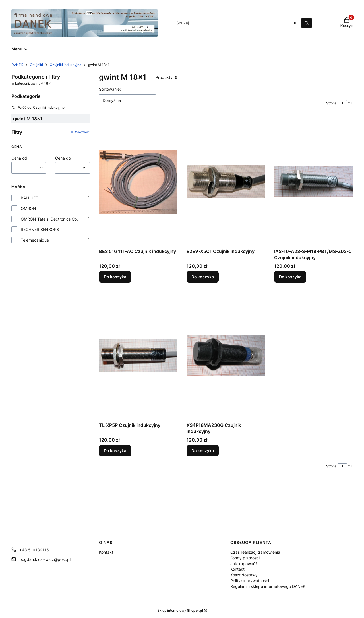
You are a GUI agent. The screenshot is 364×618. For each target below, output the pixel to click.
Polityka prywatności (250, 581)
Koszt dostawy (244, 575)
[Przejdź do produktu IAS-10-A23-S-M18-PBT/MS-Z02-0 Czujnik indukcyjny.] (313, 182)
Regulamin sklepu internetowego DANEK (268, 586)
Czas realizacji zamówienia (255, 552)
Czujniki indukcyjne (66, 65)
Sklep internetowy (180, 610)
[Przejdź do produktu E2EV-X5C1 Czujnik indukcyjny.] (226, 182)
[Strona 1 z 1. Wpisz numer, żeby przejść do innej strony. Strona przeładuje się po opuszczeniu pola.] (342, 103)
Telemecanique (35, 240)
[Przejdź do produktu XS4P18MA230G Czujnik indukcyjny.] (226, 356)
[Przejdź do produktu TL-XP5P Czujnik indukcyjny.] (138, 356)
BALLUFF (29, 198)
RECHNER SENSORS (40, 229)
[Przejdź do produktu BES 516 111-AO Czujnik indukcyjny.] (138, 182)
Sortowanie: (110, 89)
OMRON (28, 208)
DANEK (17, 65)
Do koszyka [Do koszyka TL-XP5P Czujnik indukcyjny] (115, 451)
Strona (331, 103)
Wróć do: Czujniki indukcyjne (38, 107)
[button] (307, 23)
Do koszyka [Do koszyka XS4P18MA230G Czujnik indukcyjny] (203, 451)
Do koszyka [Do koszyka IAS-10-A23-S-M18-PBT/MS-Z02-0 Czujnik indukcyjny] (290, 277)
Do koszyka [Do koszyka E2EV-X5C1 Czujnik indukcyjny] (203, 277)
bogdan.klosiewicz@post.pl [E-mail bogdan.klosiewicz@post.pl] (45, 559)
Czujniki (36, 65)
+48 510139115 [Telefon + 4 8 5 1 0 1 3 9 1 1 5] (34, 550)
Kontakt (106, 552)
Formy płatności (245, 558)
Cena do (63, 158)
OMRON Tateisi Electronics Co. (49, 219)
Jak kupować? (244, 564)
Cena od (19, 158)
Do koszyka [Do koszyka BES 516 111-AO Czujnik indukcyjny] (115, 277)
